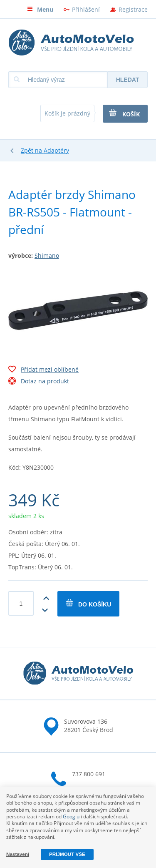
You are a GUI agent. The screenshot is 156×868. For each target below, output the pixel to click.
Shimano (47, 255)
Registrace (133, 9)
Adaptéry (56, 150)
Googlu (71, 816)
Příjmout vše (67, 854)
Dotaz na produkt (39, 382)
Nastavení (18, 854)
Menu (40, 9)
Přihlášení (86, 9)
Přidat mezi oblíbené (43, 370)
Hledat (128, 80)
